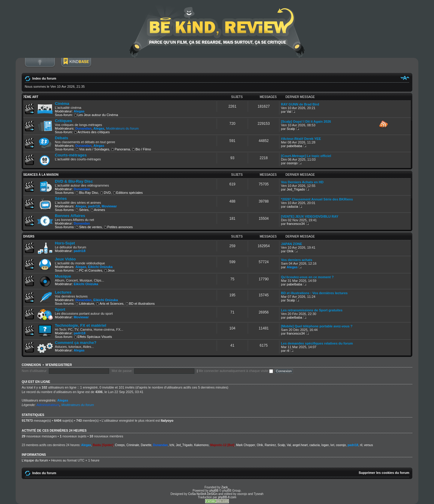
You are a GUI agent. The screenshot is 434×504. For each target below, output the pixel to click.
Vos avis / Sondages (94, 149)
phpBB (214, 491)
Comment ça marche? (76, 343)
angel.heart (300, 445)
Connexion (40, 65)
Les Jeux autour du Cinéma (98, 115)
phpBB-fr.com (227, 497)
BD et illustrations (142, 304)
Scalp (291, 129)
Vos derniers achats (297, 260)
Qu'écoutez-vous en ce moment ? (307, 277)
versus (368, 445)
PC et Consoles (90, 270)
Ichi (172, 445)
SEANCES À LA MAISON (41, 175)
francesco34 (296, 224)
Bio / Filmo (143, 149)
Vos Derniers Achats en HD (302, 182)
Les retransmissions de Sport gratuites (312, 310)
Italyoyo (167, 421)
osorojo (292, 163)
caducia (292, 206)
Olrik (290, 251)
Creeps (120, 445)
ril (288, 351)
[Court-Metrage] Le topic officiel (306, 156)
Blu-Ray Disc (89, 193)
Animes (100, 210)
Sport (60, 309)
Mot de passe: (122, 371)
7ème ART (31, 97)
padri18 (94, 206)
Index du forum (44, 78)
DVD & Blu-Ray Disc (74, 181)
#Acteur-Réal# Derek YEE (301, 139)
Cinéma (62, 104)
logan (325, 445)
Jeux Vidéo (65, 259)
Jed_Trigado (296, 189)
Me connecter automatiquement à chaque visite (236, 371)
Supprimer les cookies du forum (384, 473)
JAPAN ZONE (291, 244)
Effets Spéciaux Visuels (95, 337)
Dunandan (83, 128)
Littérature (86, 304)
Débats (61, 138)
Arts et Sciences (111, 304)
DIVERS (29, 236)
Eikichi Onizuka (100, 267)
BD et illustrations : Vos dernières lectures (314, 293)
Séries (61, 198)
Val (289, 112)
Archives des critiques (94, 132)
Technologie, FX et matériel (81, 325)
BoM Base (76, 65)
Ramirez (270, 445)
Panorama (122, 149)
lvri (333, 445)
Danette (146, 445)
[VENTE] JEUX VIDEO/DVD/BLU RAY (310, 216)
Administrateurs (48, 405)
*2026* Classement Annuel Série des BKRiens (317, 199)
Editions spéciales (130, 193)
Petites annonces (120, 227)
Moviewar (109, 206)
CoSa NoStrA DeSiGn (203, 494)
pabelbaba (294, 146)
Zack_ (225, 487)
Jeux (111, 270)
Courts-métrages (71, 155)
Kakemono (201, 445)
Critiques (63, 121)
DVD (107, 193)
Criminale (133, 445)
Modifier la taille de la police (405, 78)
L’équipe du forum (35, 460)
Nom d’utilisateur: (35, 371)
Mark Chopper (245, 445)
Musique (63, 276)
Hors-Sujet (65, 243)
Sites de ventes (90, 227)
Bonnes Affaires (70, 216)
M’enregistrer (59, 365)
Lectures (63, 292)
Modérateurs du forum (122, 128)
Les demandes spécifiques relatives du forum (317, 343)
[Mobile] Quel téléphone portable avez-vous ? (317, 326)
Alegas (79, 111)
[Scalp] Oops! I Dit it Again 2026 (306, 121)
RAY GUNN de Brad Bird (300, 104)
